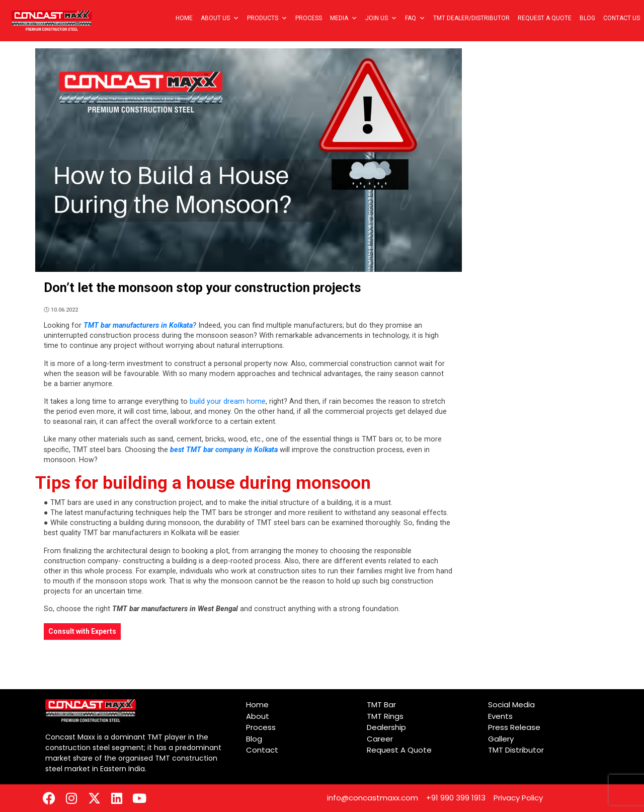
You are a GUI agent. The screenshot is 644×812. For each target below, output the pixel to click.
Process (309, 18)
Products (267, 18)
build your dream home (227, 401)
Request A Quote (545, 18)
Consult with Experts (82, 631)
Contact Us (622, 18)
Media (344, 18)
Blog (587, 18)
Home (184, 18)
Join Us (381, 18)
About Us (220, 18)
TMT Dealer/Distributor (471, 18)
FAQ (415, 18)
